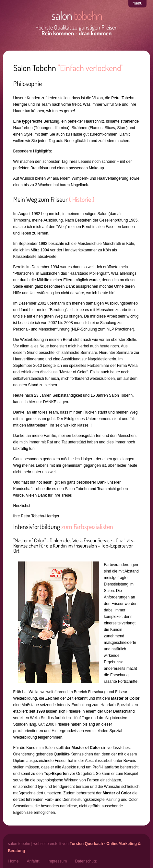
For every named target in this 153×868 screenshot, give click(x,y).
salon (77, 15)
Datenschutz (86, 861)
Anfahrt (33, 861)
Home (13, 861)
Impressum (57, 861)
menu (137, 3)
